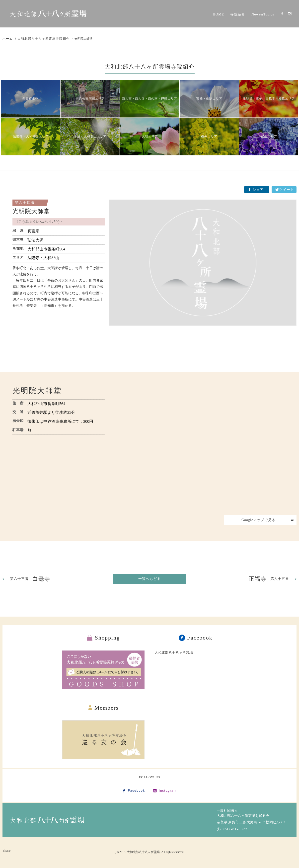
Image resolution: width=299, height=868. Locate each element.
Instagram (290, 14)
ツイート (287, 190)
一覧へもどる (149, 579)
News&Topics (263, 14)
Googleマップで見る (259, 520)
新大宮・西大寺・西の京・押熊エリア (150, 99)
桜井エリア (209, 136)
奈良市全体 (31, 99)
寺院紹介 (238, 14)
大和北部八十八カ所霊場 (48, 14)
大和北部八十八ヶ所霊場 (174, 653)
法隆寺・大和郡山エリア (31, 136)
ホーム (8, 39)
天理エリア (150, 136)
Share (6, 850)
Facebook (282, 14)
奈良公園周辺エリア (90, 99)
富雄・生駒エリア (209, 99)
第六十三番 (30, 579)
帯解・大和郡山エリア (90, 136)
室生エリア (269, 136)
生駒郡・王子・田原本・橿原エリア (269, 99)
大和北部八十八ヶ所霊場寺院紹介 (44, 39)
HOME (218, 14)
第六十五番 (269, 579)
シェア (258, 190)
